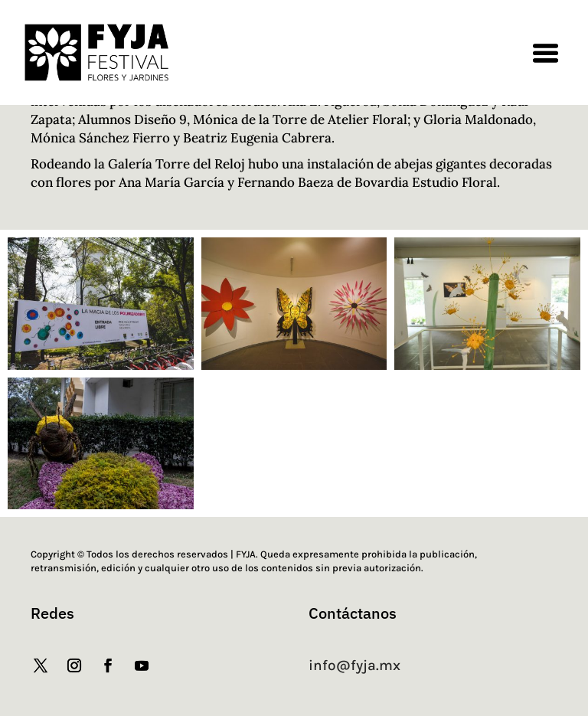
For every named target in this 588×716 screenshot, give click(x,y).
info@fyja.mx (354, 665)
